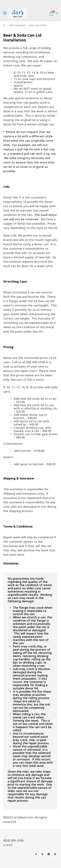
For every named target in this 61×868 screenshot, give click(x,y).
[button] (6, 13)
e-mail (8, 845)
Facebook (36, 854)
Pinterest (49, 854)
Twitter (42, 854)
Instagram (55, 854)
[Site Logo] (18, 13)
